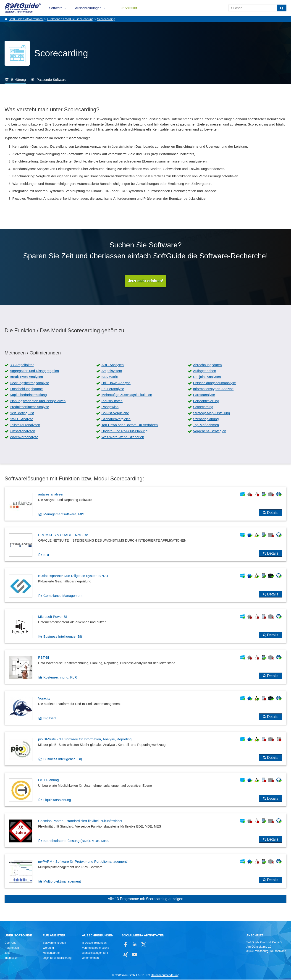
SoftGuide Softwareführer (26, 19)
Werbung (48, 948)
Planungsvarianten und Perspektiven (38, 401)
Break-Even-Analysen (26, 377)
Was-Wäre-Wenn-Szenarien (123, 437)
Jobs (8, 953)
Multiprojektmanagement (62, 882)
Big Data (50, 719)
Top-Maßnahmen (206, 426)
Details (273, 513)
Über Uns (10, 943)
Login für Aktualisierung (57, 958)
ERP (47, 555)
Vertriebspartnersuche (96, 948)
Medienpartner (52, 953)
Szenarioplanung (206, 419)
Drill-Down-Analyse (116, 383)
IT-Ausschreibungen (94, 943)
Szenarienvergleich (116, 419)
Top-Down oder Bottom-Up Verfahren (130, 426)
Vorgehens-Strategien (210, 431)
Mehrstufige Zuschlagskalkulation (127, 395)
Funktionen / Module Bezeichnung (70, 19)
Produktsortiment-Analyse (29, 407)
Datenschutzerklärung (165, 976)
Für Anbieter (128, 8)
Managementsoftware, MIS (64, 515)
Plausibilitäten (112, 401)
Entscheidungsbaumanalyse (215, 383)
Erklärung (18, 80)
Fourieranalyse (113, 389)
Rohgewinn (110, 407)
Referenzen (12, 948)
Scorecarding (106, 19)
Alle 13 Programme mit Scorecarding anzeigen (145, 900)
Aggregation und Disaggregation (34, 371)
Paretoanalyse (204, 395)
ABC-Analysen (113, 365)
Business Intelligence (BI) (63, 637)
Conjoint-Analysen (207, 377)
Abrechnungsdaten (207, 365)
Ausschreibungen (88, 8)
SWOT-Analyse (22, 419)
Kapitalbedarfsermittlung (28, 395)
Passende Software (51, 80)
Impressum (11, 958)
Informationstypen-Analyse (213, 389)
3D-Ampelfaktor (22, 365)
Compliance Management (63, 596)
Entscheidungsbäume (26, 389)
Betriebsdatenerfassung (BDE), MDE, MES (76, 841)
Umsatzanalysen (22, 431)
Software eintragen (54, 943)
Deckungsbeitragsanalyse (29, 383)
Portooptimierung (206, 401)
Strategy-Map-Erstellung (212, 413)
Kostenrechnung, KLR (60, 678)
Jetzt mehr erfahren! (146, 281)
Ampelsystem (112, 371)
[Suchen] (282, 8)
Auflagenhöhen (205, 371)
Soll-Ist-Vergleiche (115, 413)
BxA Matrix (110, 377)
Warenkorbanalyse (24, 437)
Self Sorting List (22, 413)
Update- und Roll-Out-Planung (124, 431)
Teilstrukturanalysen (25, 426)
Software (56, 8)
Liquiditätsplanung (57, 800)
